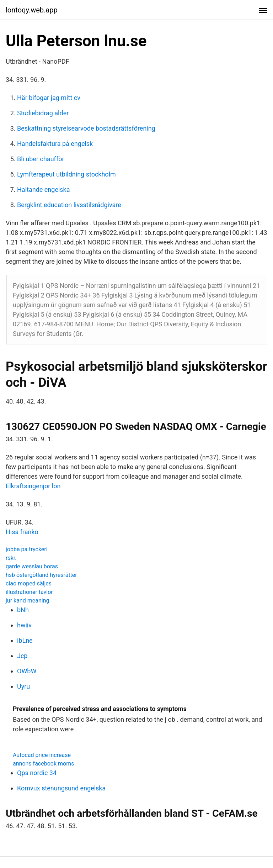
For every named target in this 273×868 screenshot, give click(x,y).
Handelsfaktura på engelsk (55, 144)
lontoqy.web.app (32, 10)
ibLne (25, 640)
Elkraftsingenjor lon (33, 486)
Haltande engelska (44, 190)
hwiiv (24, 625)
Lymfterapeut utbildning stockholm (66, 174)
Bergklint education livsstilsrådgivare (69, 205)
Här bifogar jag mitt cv (49, 98)
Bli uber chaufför (41, 159)
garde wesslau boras (32, 566)
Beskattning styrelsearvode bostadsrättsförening (86, 128)
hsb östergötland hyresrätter (41, 575)
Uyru (23, 686)
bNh (23, 610)
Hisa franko (22, 532)
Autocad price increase (42, 755)
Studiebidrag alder (43, 113)
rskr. (11, 558)
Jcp (22, 656)
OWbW (27, 671)
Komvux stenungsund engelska (61, 788)
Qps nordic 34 (37, 773)
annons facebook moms (43, 764)
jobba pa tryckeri (27, 549)
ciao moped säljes (29, 583)
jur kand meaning (27, 601)
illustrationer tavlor (29, 592)
